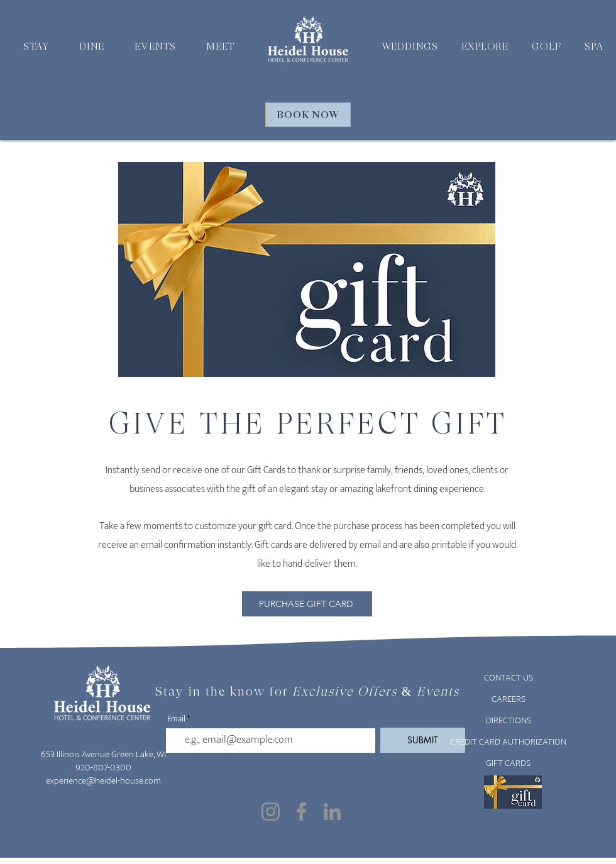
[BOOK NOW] (308, 115)
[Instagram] (271, 812)
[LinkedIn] (332, 812)
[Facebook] (301, 812)
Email (176, 719)
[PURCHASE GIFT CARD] (307, 604)
